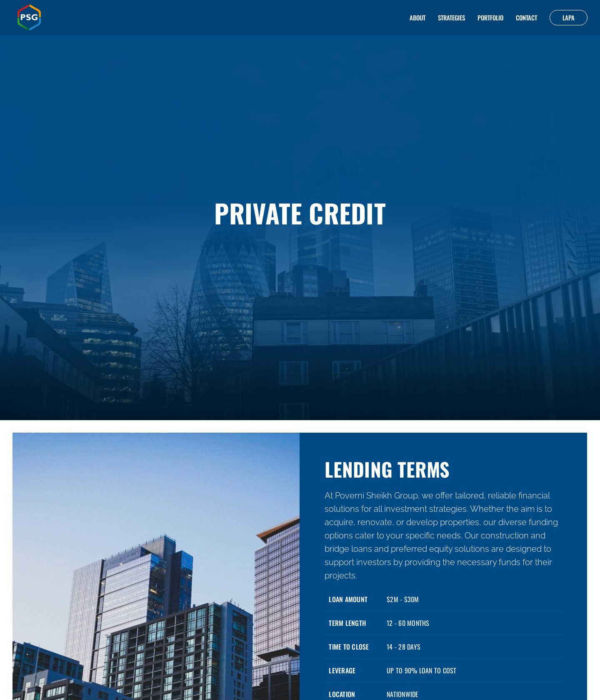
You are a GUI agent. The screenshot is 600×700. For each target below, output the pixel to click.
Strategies (451, 17)
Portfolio (490, 17)
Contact (526, 17)
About (417, 17)
